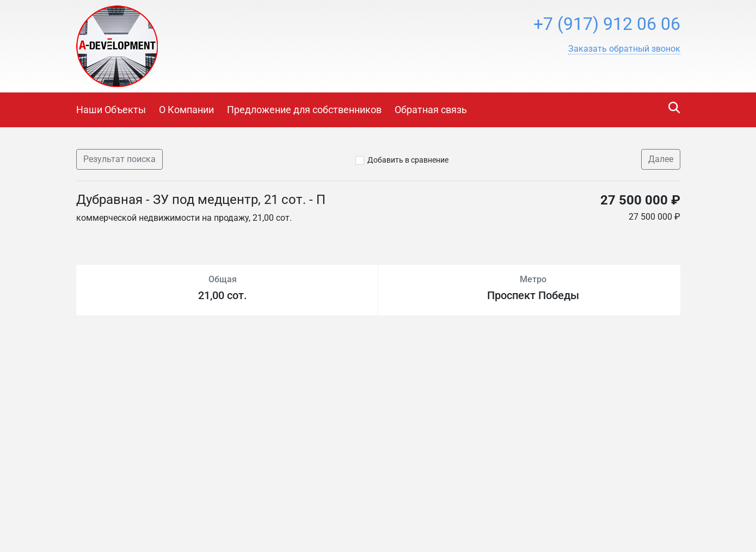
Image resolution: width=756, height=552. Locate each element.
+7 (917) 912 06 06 (607, 24)
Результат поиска (119, 159)
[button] (624, 49)
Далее (661, 159)
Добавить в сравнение (408, 160)
